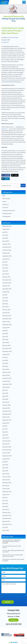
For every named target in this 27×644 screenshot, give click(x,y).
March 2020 (6, 342)
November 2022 (7, 250)
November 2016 (7, 450)
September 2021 (7, 289)
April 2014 (5, 506)
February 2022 (6, 277)
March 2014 (6, 509)
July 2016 (5, 462)
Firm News (5, 207)
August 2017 (6, 423)
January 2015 (6, 489)
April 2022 (5, 271)
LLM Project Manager (13, 37)
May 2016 (5, 468)
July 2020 (5, 331)
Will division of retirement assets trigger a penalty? (13, 560)
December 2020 (7, 316)
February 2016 (6, 477)
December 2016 (7, 447)
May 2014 (5, 503)
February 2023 (6, 244)
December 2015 (7, 483)
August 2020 (6, 328)
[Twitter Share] (15, 175)
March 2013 (6, 530)
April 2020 (5, 339)
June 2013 (5, 527)
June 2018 (5, 393)
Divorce (4, 202)
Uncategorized (5, 42)
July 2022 (5, 262)
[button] (10, 642)
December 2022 (7, 247)
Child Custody (6, 199)
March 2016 (6, 474)
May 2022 (5, 268)
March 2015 (6, 486)
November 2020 (7, 319)
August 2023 (6, 229)
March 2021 (6, 307)
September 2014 (7, 492)
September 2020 (7, 325)
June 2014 (5, 501)
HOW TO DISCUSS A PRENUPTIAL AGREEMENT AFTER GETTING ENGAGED (12, 542)
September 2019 (7, 351)
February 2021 (6, 310)
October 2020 (6, 322)
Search (23, 185)
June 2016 (5, 465)
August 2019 (6, 354)
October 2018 (6, 381)
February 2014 (6, 512)
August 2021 (6, 292)
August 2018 (6, 387)
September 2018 (7, 384)
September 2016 (7, 456)
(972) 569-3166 (16, 624)
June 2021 (5, 298)
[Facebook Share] (6, 175)
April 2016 (5, 471)
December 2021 (7, 280)
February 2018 (6, 405)
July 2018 (5, 390)
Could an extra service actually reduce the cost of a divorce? (13, 556)
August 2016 (6, 459)
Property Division (7, 213)
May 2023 (5, 235)
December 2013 (7, 515)
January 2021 (6, 313)
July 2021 (5, 295)
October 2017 (6, 417)
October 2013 (6, 521)
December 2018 (7, 378)
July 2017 (5, 426)
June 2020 (5, 334)
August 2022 (6, 259)
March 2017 (6, 438)
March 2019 (6, 369)
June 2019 (5, 360)
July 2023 (5, 232)
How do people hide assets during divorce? (12, 547)
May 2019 (5, 363)
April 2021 (5, 304)
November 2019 (7, 348)
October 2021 (6, 286)
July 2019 (5, 357)
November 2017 (7, 414)
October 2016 (6, 453)
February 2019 (6, 372)
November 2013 (7, 518)
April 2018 (5, 399)
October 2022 (6, 253)
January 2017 (6, 444)
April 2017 (5, 435)
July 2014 (5, 498)
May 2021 (5, 301)
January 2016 (6, 480)
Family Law (6, 205)
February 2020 (6, 345)
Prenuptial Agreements (9, 210)
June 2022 (5, 265)
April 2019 (5, 366)
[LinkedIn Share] (6, 179)
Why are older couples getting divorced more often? (13, 551)
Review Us (13, 620)
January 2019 (6, 375)
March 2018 (6, 402)
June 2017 (5, 429)
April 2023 (5, 238)
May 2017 (5, 432)
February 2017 (6, 441)
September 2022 (7, 256)
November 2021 (7, 283)
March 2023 (6, 241)
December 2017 (7, 411)
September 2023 (7, 226)
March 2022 (6, 274)
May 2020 (5, 337)
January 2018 (6, 408)
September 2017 (7, 420)
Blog (4, 196)
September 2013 (7, 524)
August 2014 (6, 495)
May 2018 (5, 396)
